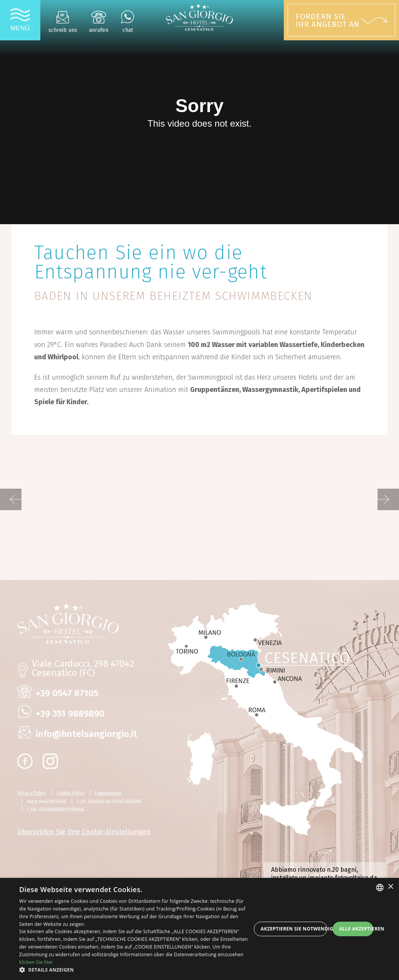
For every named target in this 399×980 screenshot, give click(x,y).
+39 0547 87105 (67, 693)
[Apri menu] (20, 20)
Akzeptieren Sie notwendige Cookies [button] (294, 929)
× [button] (390, 887)
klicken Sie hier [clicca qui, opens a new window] (36, 962)
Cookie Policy (70, 793)
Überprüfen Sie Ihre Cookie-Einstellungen (84, 832)
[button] (135, 970)
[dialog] (199, 929)
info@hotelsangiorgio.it (86, 734)
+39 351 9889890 (70, 714)
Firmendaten (108, 793)
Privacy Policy (31, 793)
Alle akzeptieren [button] (356, 929)
